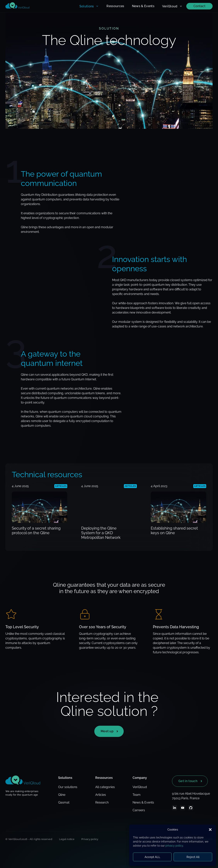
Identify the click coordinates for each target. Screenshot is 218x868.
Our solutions (68, 787)
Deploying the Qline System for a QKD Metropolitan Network (101, 533)
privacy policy (174, 846)
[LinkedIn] (175, 808)
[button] (210, 830)
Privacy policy (90, 839)
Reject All (193, 857)
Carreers (139, 810)
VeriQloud (174, 6)
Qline (62, 795)
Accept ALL (152, 857)
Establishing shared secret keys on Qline (174, 531)
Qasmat (64, 802)
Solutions (91, 6)
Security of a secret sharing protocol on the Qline (36, 531)
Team (137, 795)
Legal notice (67, 839)
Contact (199, 6)
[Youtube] (183, 808)
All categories (105, 787)
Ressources (115, 6)
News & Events (143, 6)
